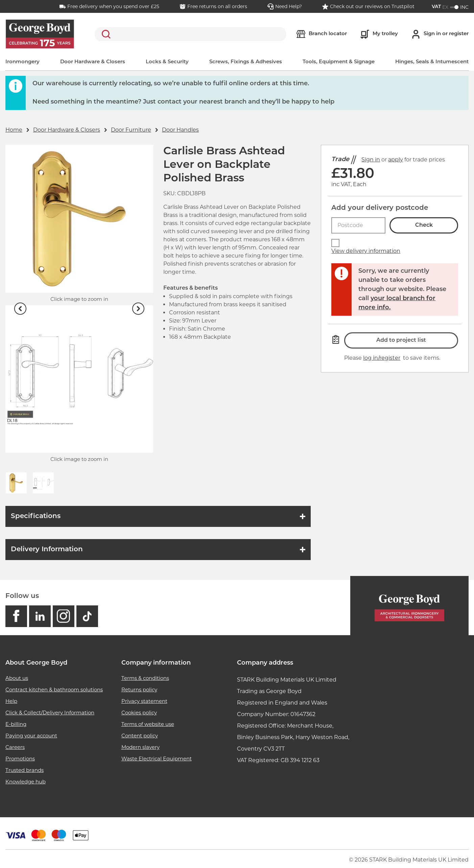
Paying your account (31, 736)
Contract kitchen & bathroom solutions (54, 689)
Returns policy (139, 689)
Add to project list (401, 340)
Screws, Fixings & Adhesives (246, 62)
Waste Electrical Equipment (157, 759)
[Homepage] (409, 606)
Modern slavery (140, 747)
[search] (191, 34)
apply (396, 160)
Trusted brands (25, 770)
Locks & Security (167, 62)
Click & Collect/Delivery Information (50, 713)
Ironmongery (22, 62)
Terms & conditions (145, 678)
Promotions (20, 759)
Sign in (371, 160)
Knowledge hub (26, 782)
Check (424, 225)
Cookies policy (139, 713)
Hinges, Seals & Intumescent (432, 62)
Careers (15, 747)
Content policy (140, 736)
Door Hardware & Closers (93, 62)
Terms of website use (148, 724)
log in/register (382, 358)
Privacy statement (144, 701)
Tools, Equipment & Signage (339, 62)
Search (105, 34)
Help (11, 701)
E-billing (16, 724)
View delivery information (366, 251)
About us (17, 678)
